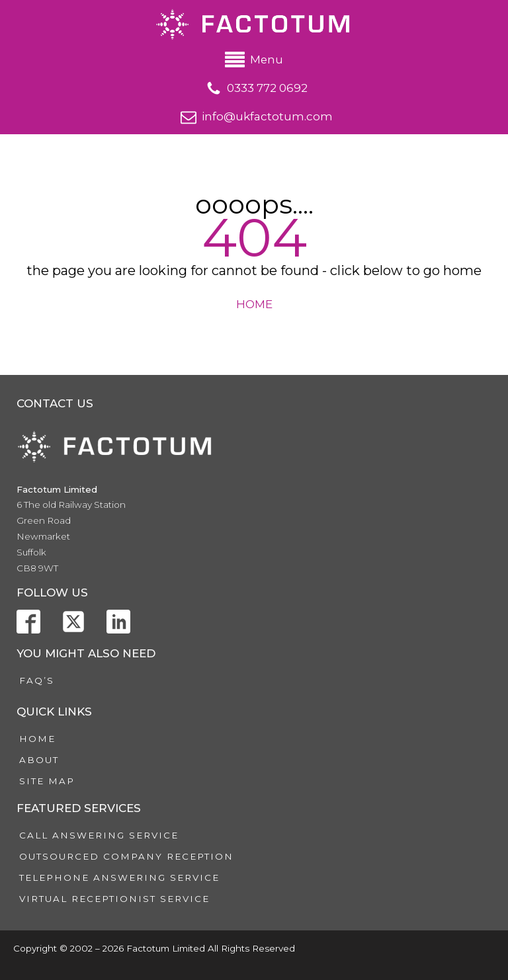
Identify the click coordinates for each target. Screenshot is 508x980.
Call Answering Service (99, 835)
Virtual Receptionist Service (114, 899)
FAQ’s (37, 680)
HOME (254, 304)
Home (37, 739)
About (39, 760)
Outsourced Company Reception (126, 856)
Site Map (47, 781)
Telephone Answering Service (119, 878)
